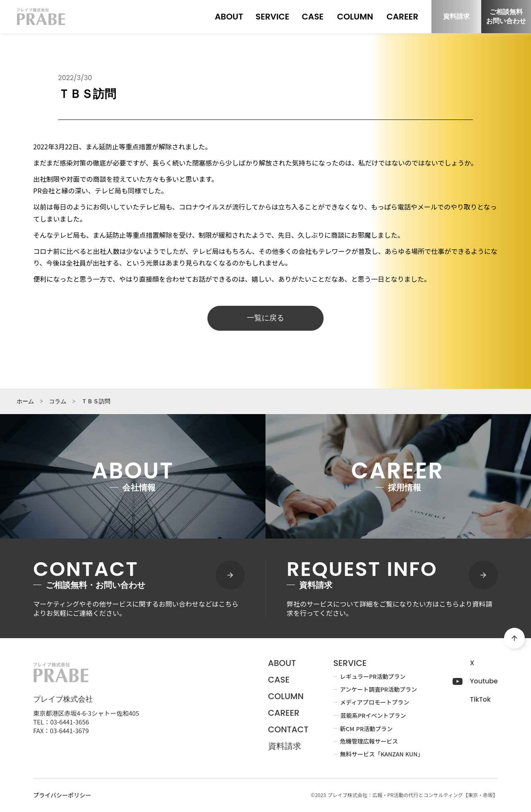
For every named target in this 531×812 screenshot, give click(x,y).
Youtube (484, 681)
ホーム (25, 402)
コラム (58, 402)
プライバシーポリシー (62, 795)
